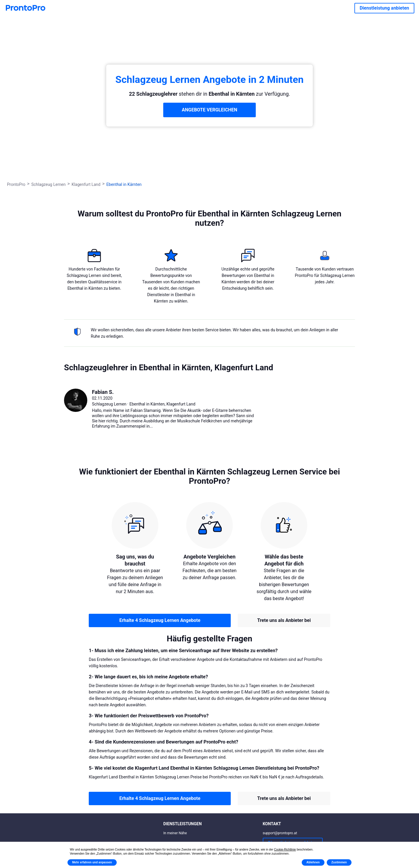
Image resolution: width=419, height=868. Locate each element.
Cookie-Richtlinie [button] (285, 850)
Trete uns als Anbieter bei (284, 620)
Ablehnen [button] (313, 862)
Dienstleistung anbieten (384, 8)
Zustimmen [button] (339, 862)
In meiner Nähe (175, 833)
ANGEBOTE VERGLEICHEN (210, 110)
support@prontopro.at (280, 833)
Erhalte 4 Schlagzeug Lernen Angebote (160, 620)
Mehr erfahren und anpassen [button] (92, 862)
